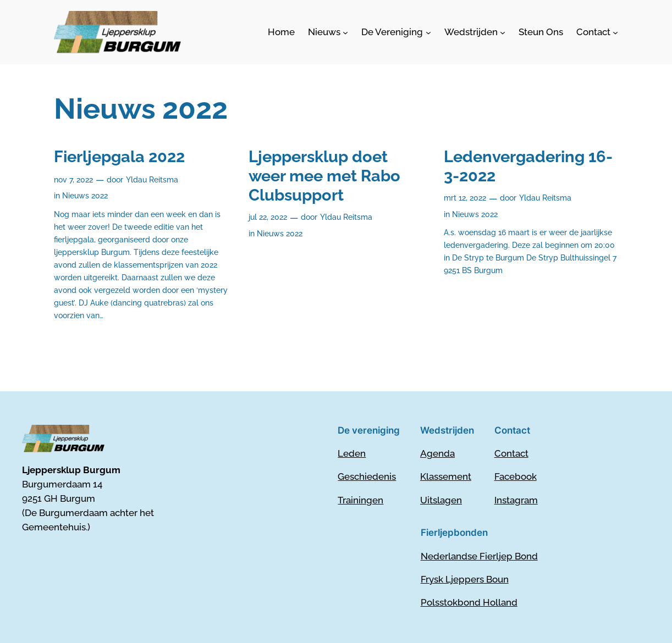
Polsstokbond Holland (469, 602)
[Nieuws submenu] (328, 32)
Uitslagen (441, 500)
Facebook (516, 476)
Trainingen (360, 500)
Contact (511, 453)
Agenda (437, 453)
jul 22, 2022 (268, 217)
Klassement (446, 476)
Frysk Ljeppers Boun (465, 579)
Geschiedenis (367, 476)
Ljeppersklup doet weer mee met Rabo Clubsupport (324, 176)
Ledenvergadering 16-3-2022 (528, 166)
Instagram (516, 500)
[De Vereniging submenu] (396, 32)
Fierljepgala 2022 (119, 157)
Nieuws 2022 (85, 195)
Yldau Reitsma (152, 179)
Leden (352, 453)
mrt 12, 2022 (465, 198)
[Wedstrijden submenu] (475, 32)
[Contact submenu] (597, 32)
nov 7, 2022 (73, 179)
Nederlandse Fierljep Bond (479, 556)
